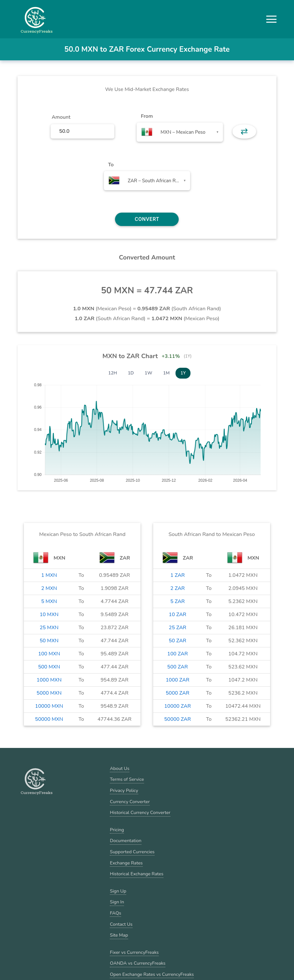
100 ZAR (178, 654)
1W (148, 373)
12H (113, 373)
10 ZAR (178, 614)
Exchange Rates (126, 863)
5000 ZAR (177, 693)
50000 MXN (49, 719)
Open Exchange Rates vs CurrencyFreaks (152, 974)
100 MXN (49, 654)
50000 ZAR (177, 719)
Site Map (119, 935)
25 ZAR (178, 628)
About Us (120, 768)
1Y (183, 373)
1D (131, 373)
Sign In (117, 902)
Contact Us (121, 924)
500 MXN (49, 667)
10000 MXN (49, 706)
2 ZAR (178, 588)
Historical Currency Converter (140, 812)
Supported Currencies (132, 852)
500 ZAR (178, 667)
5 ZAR (178, 601)
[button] (271, 19)
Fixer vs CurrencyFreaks (134, 952)
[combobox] (180, 132)
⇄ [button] (244, 132)
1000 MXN (49, 680)
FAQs (115, 913)
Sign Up (118, 891)
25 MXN (49, 628)
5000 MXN (49, 693)
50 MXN (49, 641)
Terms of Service (127, 779)
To (111, 165)
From (147, 116)
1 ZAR (178, 575)
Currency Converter (130, 802)
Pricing (117, 830)
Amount (61, 117)
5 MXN (49, 601)
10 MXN (49, 614)
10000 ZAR (177, 706)
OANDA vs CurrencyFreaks (138, 963)
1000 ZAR (177, 680)
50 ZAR (178, 641)
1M (166, 373)
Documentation (126, 841)
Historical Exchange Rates (137, 874)
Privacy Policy (124, 790)
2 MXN (49, 588)
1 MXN (49, 575)
